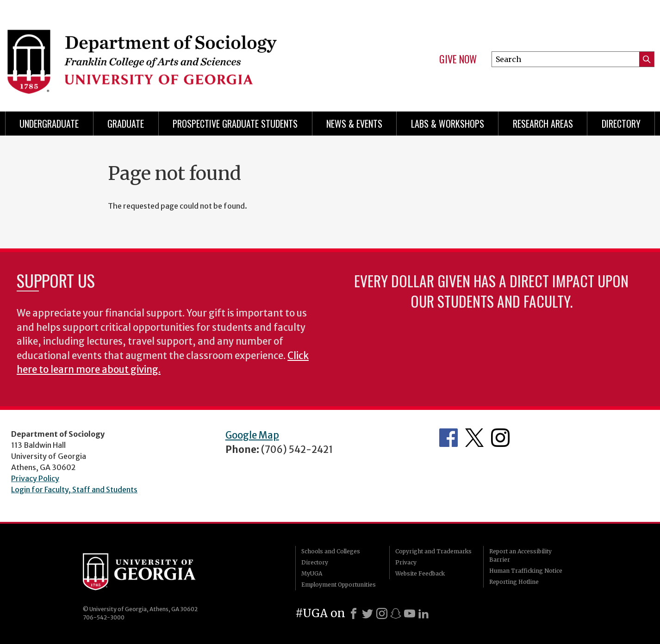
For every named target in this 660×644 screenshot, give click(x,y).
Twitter (474, 438)
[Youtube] (410, 613)
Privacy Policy (35, 478)
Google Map (252, 435)
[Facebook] (354, 613)
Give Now (458, 59)
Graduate (126, 124)
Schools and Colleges (331, 551)
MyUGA (312, 573)
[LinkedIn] (423, 613)
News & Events (354, 124)
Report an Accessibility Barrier (520, 555)
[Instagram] (382, 613)
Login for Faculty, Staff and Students (74, 489)
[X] (367, 613)
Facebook (448, 438)
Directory (621, 124)
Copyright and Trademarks (433, 551)
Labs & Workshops (448, 124)
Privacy (406, 562)
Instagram (500, 438)
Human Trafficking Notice (526, 571)
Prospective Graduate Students (235, 124)
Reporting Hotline (514, 582)
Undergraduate (49, 124)
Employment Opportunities (339, 585)
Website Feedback (420, 573)
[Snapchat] (396, 613)
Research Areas (543, 124)
